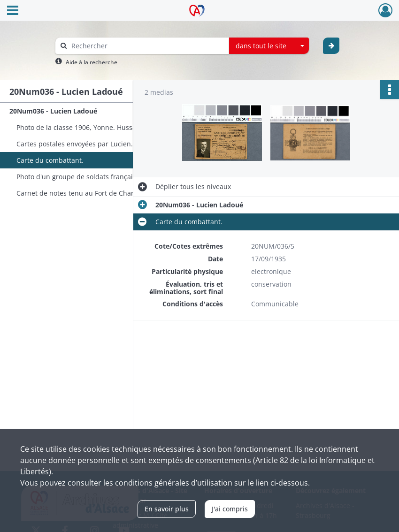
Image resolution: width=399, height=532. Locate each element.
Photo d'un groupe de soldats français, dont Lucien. (98, 177)
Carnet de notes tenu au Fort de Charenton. (85, 193)
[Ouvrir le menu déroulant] (13, 11)
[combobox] (269, 46)
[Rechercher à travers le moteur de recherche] (147, 46)
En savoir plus (167, 509)
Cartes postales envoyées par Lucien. (75, 144)
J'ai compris (230, 509)
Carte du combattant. (50, 160)
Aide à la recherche (92, 62)
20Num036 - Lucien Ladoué (53, 111)
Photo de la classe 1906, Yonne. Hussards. (82, 127)
